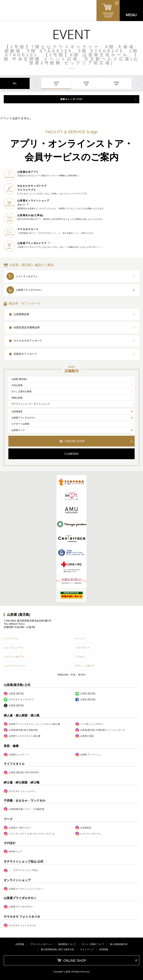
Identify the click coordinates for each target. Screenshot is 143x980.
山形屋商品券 (21, 314)
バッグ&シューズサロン (90, 724)
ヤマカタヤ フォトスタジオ (20, 925)
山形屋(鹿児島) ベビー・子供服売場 (24, 809)
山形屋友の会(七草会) (30, 215)
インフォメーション (15, 666)
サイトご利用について (93, 944)
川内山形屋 (17, 385)
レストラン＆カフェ (27, 276)
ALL (15, 83)
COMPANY (71, 454)
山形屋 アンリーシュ (88, 755)
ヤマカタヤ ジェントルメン (20, 791)
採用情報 (104, 949)
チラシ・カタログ (85, 666)
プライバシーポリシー (41, 944)
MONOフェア (13, 851)
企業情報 (20, 944)
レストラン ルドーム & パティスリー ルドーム (29, 834)
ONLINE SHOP (75, 441)
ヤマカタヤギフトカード (28, 341)
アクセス (80, 657)
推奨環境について (67, 944)
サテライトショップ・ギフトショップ (30, 404)
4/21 (56, 83)
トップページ (11, 639)
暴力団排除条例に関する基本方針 (58, 949)
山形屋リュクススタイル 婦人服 (22, 736)
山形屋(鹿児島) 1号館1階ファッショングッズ (100, 730)
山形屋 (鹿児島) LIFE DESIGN (21, 773)
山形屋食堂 (17, 412)
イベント (80, 639)
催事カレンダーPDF (71, 99)
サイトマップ (87, 949)
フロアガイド (82, 648)
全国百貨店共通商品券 (27, 327)
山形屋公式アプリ (28, 172)
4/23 (116, 83)
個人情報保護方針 (119, 944)
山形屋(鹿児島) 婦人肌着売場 (21, 730)
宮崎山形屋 (17, 398)
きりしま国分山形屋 (21, 391)
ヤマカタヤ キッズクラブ (19, 700)
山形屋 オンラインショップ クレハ (24, 889)
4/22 (86, 83)
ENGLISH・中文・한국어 (71, 675)
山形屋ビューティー (16, 755)
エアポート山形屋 (20, 424)
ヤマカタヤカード (28, 229)
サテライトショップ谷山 (26, 870)
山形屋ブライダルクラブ (32, 243)
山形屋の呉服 (84, 736)
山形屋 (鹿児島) (19, 379)
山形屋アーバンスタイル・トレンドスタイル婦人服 (32, 724)
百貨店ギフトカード (25, 354)
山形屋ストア (18, 430)
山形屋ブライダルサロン (29, 290)
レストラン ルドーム (88, 834)
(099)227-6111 (17, 624)
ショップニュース (13, 648)
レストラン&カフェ (14, 657)
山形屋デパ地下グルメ (17, 828)
